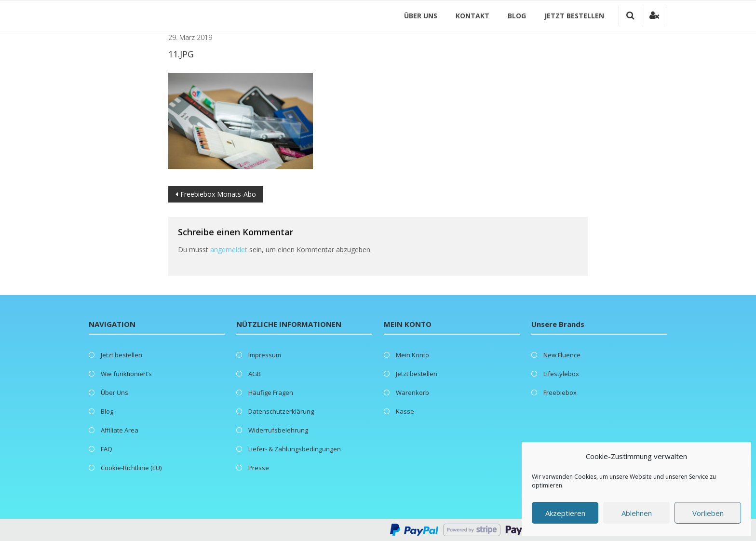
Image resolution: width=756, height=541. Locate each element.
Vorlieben (708, 513)
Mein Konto (412, 355)
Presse (259, 468)
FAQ (107, 449)
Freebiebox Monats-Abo (218, 194)
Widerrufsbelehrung (278, 430)
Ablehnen (637, 513)
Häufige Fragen (271, 392)
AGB (255, 374)
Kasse (405, 411)
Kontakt (472, 16)
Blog (517, 16)
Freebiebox (560, 392)
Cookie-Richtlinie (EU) (131, 468)
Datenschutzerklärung (281, 411)
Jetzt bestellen (574, 16)
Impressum (265, 355)
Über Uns (421, 16)
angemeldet (229, 250)
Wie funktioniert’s (126, 374)
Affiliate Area (120, 430)
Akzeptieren (565, 513)
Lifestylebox (561, 374)
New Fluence (562, 355)
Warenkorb (412, 392)
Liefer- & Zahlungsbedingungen (295, 449)
